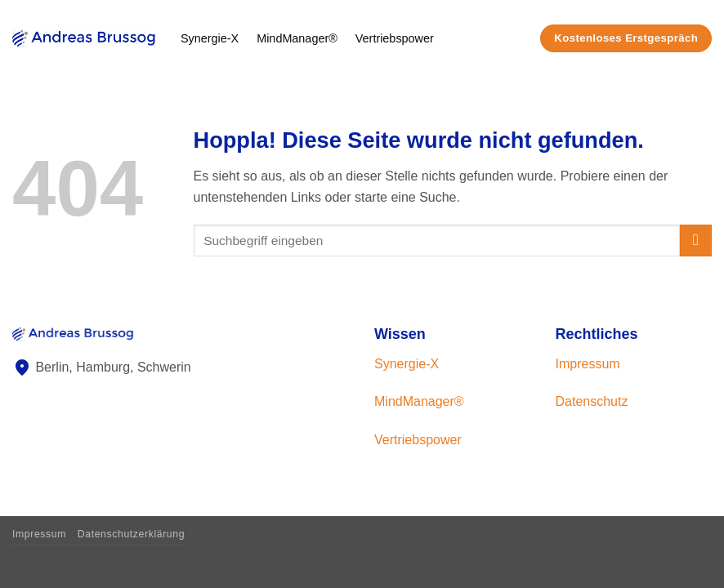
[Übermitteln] (696, 241)
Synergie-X (210, 38)
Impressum (588, 364)
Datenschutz (592, 401)
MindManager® (297, 38)
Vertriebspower (395, 38)
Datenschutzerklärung (131, 534)
